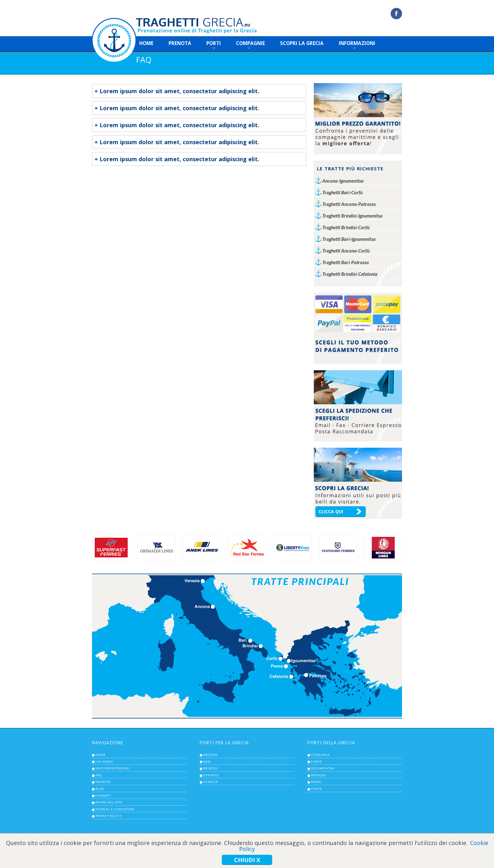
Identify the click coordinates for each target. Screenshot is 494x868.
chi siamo (104, 762)
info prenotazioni (112, 768)
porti (214, 43)
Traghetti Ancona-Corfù (346, 251)
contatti (103, 796)
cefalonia (320, 755)
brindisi (211, 768)
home (146, 43)
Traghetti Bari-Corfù (342, 192)
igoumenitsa (323, 768)
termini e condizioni (115, 809)
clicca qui (331, 511)
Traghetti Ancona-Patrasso (349, 204)
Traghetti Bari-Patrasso (346, 262)
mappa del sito (109, 802)
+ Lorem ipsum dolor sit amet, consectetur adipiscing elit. (177, 91)
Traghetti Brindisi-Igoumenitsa (352, 216)
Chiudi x (247, 860)
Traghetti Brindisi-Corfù (346, 227)
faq (99, 775)
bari (207, 762)
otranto (211, 775)
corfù (317, 762)
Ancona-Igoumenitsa (343, 181)
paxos (316, 782)
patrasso (319, 775)
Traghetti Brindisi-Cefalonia (350, 274)
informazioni (357, 43)
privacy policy (109, 816)
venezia (211, 782)
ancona (210, 755)
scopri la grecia (302, 43)
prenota (180, 43)
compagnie (250, 43)
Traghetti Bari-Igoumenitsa (349, 239)
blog (100, 789)
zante (316, 789)
